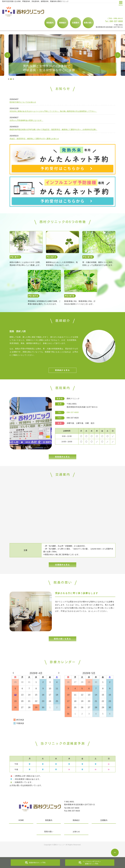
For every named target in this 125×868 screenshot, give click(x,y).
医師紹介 (63, 23)
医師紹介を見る (62, 372)
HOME (21, 829)
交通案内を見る (62, 571)
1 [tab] (9, 79)
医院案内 (50, 23)
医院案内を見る (62, 461)
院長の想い (88, 23)
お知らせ (76, 841)
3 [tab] (13, 79)
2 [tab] (11, 79)
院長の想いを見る (62, 648)
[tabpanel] (62, 55)
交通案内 (76, 23)
